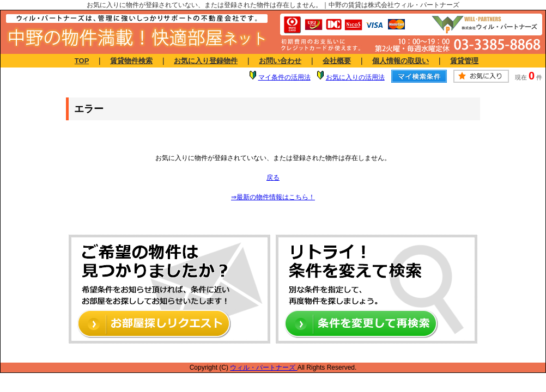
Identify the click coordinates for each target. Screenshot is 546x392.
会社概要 (337, 61)
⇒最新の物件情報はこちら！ (273, 197)
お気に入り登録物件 (206, 61)
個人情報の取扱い (401, 61)
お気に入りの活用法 (355, 77)
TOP (82, 61)
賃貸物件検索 (131, 61)
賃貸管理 (464, 61)
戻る (273, 177)
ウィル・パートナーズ (263, 367)
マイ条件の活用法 (284, 77)
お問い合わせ (280, 61)
